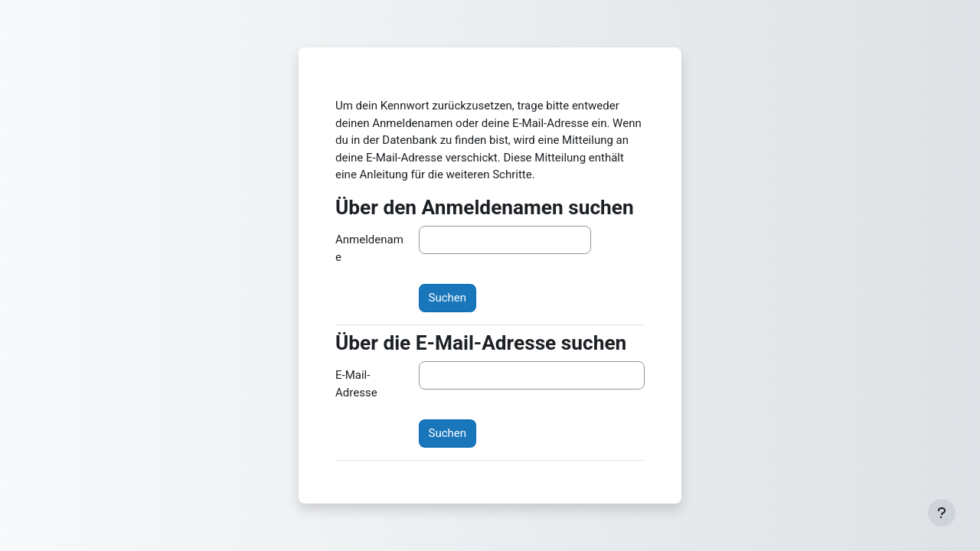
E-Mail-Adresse (356, 384)
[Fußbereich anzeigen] (942, 513)
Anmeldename (369, 248)
